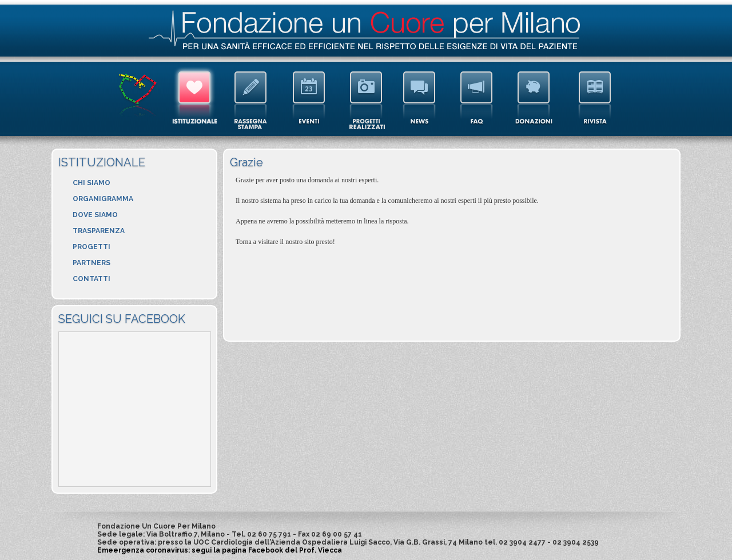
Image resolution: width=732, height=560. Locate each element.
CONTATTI (91, 279)
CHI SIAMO (91, 183)
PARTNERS (91, 263)
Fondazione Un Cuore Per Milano (364, 30)
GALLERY (365, 98)
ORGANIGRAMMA (103, 199)
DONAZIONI (536, 98)
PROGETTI (91, 247)
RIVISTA (595, 98)
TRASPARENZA (99, 231)
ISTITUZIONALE (193, 98)
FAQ (478, 98)
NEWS (422, 98)
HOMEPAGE (137, 98)
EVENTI (307, 98)
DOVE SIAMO (95, 215)
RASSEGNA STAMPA (252, 98)
